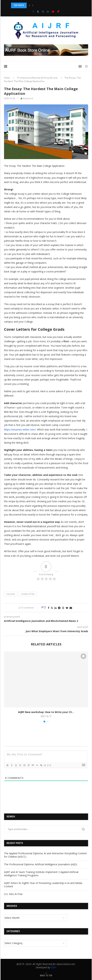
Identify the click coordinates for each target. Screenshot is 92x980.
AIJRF (54, 967)
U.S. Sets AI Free (13, 894)
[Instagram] (43, 12)
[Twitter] (38, 12)
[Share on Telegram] (59, 608)
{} (45, 765)
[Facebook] (33, 12)
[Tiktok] (58, 12)
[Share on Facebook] (49, 608)
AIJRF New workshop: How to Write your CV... (46, 712)
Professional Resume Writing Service (37, 78)
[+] (49, 765)
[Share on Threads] (63, 608)
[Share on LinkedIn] (56, 608)
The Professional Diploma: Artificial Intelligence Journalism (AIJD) (41, 864)
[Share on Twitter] (52, 608)
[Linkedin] (48, 12)
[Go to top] (46, 975)
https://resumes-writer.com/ (20, 429)
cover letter (28, 594)
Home (7, 78)
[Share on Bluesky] (67, 608)
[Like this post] (45, 608)
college (11, 594)
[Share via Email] (71, 608)
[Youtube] (53, 12)
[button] (29, 5)
